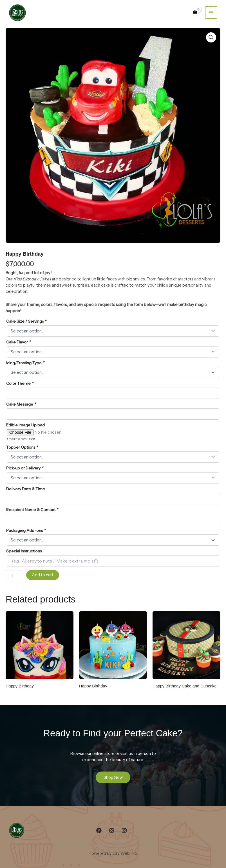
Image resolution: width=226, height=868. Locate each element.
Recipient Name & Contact (32, 510)
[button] (211, 37)
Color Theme (20, 383)
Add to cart (43, 575)
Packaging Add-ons (26, 530)
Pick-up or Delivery (25, 468)
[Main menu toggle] (211, 12)
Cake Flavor (18, 342)
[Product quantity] (14, 576)
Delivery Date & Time (26, 489)
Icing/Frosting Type (25, 363)
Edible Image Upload (25, 425)
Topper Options (22, 447)
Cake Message (21, 404)
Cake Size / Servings (26, 321)
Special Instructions (24, 551)
